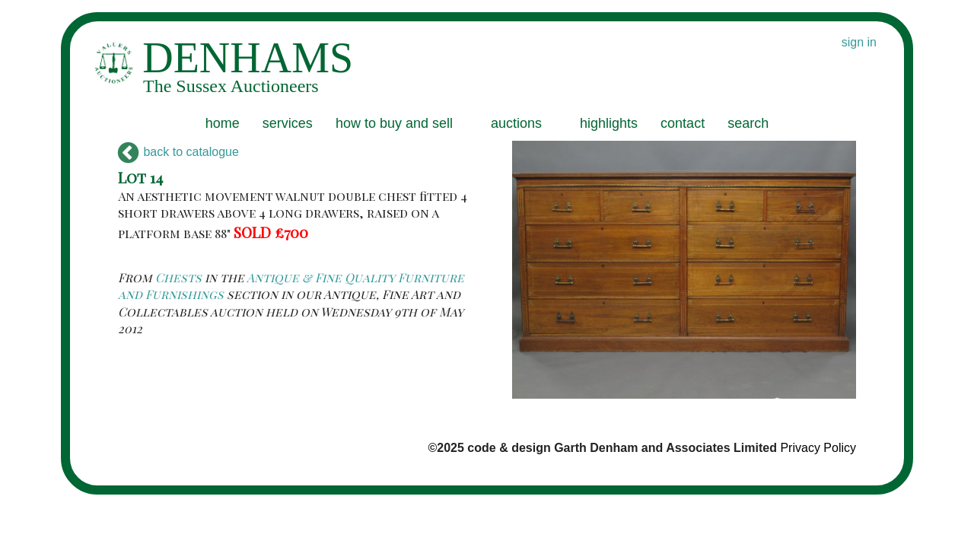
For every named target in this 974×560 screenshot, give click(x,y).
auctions (516, 123)
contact (683, 123)
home (223, 123)
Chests (178, 277)
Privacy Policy (818, 448)
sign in (859, 42)
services (288, 123)
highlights (609, 123)
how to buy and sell (394, 123)
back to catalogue (178, 152)
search (748, 123)
